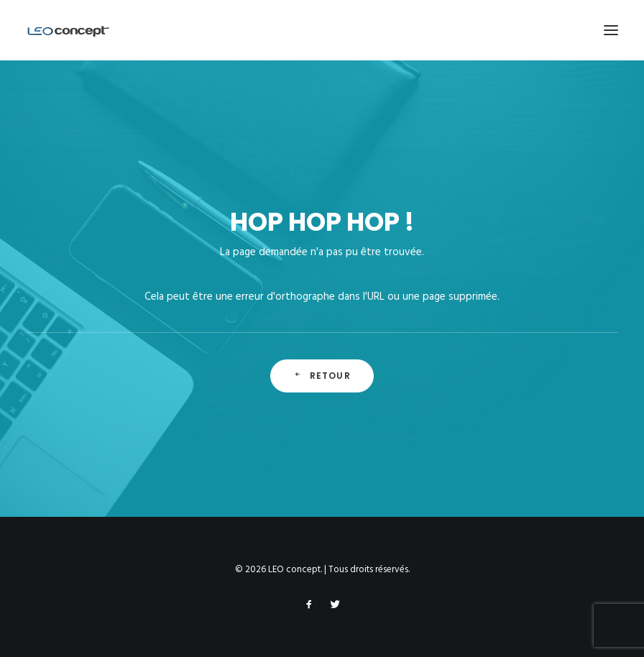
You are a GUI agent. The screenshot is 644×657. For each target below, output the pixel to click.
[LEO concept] (69, 30)
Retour (322, 376)
